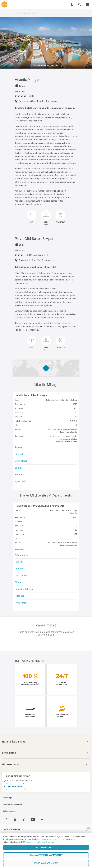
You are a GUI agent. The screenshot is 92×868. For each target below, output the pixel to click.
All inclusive (21, 555)
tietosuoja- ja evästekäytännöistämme (42, 842)
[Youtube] (33, 819)
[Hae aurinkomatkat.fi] (80, 4)
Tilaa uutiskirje (15, 787)
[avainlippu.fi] (88, 830)
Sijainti (18, 468)
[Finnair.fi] (12, 830)
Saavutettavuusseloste (13, 804)
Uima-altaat (21, 461)
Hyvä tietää (21, 481)
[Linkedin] (42, 819)
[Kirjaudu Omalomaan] (72, 4)
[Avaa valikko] (87, 4)
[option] (46, 43)
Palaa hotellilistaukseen (27, 13)
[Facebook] (6, 819)
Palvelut (19, 447)
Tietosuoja (7, 798)
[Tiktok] (24, 819)
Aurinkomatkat (46, 764)
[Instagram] (15, 819)
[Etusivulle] (4, 4)
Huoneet (19, 475)
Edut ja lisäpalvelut (46, 742)
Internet (19, 454)
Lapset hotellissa (24, 589)
